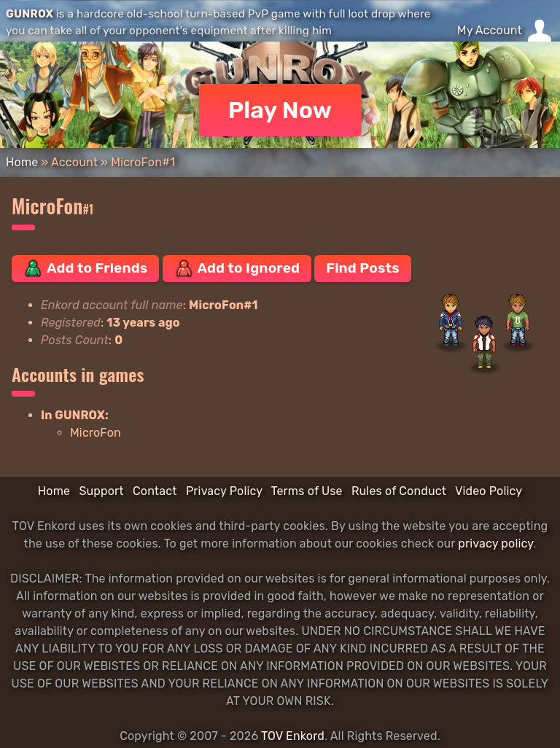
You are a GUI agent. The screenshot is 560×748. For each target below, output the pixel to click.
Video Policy (489, 491)
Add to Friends (85, 268)
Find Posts (362, 268)
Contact (155, 491)
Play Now (280, 110)
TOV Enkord (293, 736)
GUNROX (30, 14)
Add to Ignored (237, 268)
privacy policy (495, 544)
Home (22, 162)
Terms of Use (307, 491)
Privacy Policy (224, 491)
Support (101, 491)
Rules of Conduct (399, 491)
